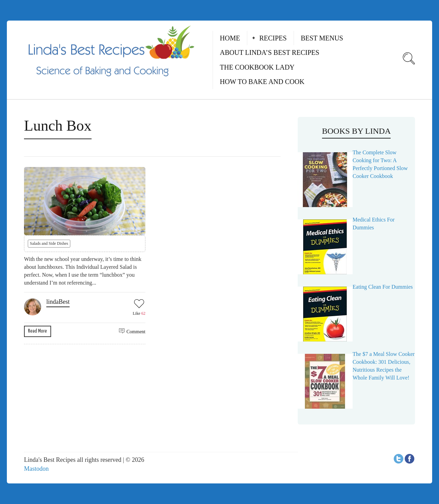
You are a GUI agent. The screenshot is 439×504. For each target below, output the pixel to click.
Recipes (273, 38)
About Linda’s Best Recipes (270, 52)
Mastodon (36, 469)
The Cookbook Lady (257, 67)
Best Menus (322, 38)
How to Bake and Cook (262, 82)
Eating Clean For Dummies (383, 287)
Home (230, 38)
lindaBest (58, 302)
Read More (38, 331)
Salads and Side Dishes (49, 243)
